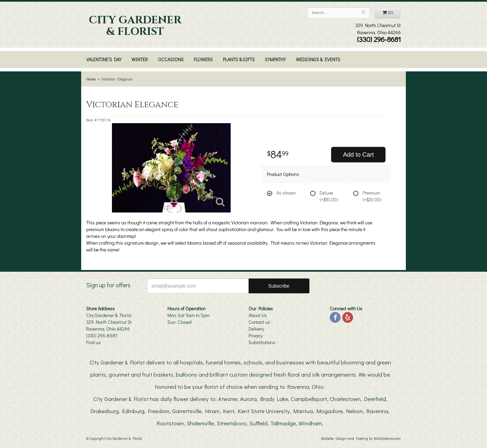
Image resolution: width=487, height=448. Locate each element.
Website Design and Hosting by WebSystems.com (361, 438)
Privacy (256, 335)
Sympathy (275, 59)
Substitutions (262, 342)
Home (91, 79)
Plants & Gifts (239, 59)
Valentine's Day (104, 59)
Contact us (259, 322)
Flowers (203, 59)
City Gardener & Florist (135, 26)
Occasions (171, 59)
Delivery (256, 329)
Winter (140, 59)
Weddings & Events (318, 59)
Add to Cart (358, 155)
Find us (94, 342)
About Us (258, 315)
